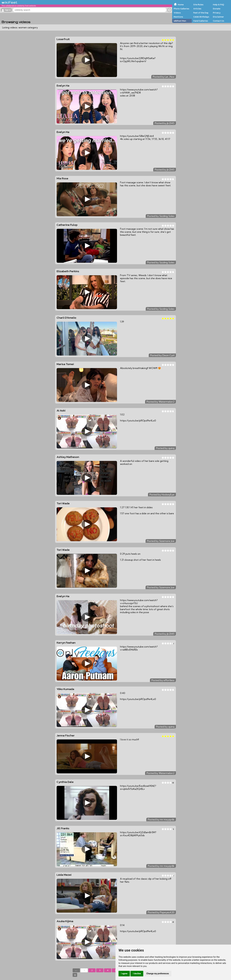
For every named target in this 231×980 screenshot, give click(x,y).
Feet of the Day (201, 13)
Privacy (217, 13)
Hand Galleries (201, 21)
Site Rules (198, 5)
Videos (177, 13)
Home (181, 5)
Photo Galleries (181, 9)
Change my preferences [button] (158, 974)
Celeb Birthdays (201, 17)
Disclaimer (218, 17)
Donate (217, 9)
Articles (197, 9)
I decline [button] (137, 974)
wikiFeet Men (180, 21)
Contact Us (218, 21)
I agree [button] (124, 974)
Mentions (178, 17)
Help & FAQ (218, 5)
